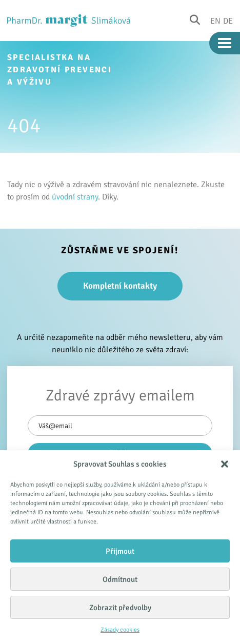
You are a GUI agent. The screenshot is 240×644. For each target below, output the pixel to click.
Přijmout (120, 551)
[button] (225, 464)
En (215, 21)
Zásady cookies (120, 630)
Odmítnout (120, 579)
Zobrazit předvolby (120, 608)
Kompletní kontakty (120, 286)
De (228, 21)
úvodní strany (75, 197)
